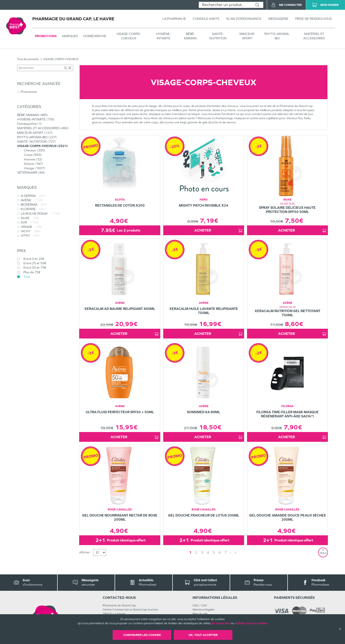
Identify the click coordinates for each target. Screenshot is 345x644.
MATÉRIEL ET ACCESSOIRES (314, 36)
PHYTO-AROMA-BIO (277, 36)
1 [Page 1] (190, 552)
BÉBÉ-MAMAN (190, 36)
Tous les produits (28, 59)
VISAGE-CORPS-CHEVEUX (129, 36)
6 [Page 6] (220, 552)
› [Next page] (231, 552)
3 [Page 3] (202, 552)
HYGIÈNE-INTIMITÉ (164, 36)
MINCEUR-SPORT (247, 36)
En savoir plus (221, 623)
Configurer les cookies (142, 635)
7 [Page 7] (226, 552)
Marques (70, 36)
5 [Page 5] (214, 552)
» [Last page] (235, 552)
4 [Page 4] (208, 552)
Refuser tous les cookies (251, 623)
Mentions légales (204, 610)
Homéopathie (95, 36)
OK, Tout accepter (203, 635)
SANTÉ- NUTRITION (218, 36)
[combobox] (225, 5)
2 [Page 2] (196, 552)
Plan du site (200, 614)
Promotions (46, 36)
